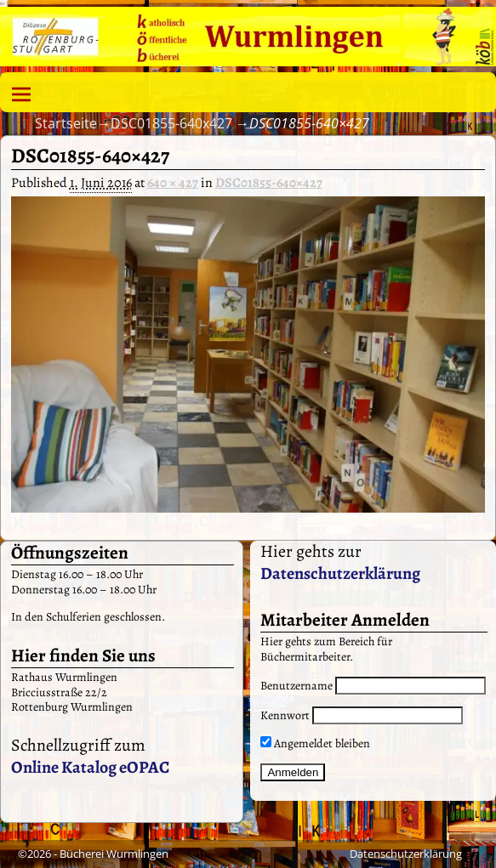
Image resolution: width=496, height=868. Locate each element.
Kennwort (285, 715)
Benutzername (296, 686)
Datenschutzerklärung (340, 573)
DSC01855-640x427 (171, 123)
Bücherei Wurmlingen (114, 854)
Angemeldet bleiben (315, 743)
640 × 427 (173, 183)
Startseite (66, 123)
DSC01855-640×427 (269, 183)
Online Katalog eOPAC (90, 767)
